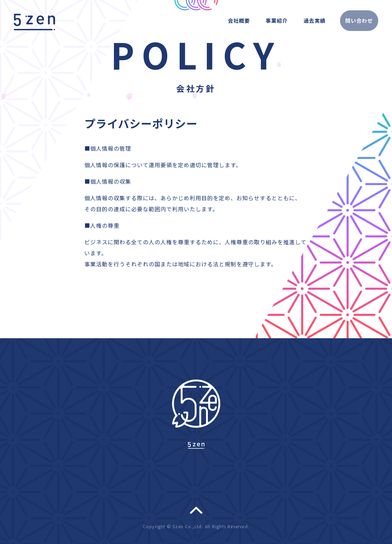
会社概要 (225, 20)
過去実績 (304, 20)
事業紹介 (264, 20)
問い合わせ (354, 20)
